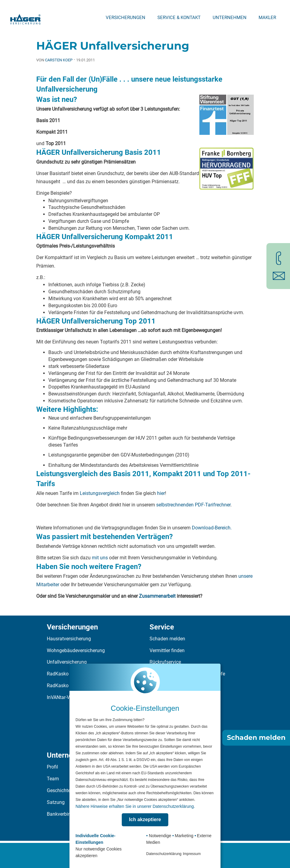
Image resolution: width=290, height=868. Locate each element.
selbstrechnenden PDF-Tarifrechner (193, 505)
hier (161, 493)
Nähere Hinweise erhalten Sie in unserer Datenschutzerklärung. (135, 806)
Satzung (56, 802)
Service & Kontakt (179, 18)
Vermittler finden (167, 650)
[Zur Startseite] (25, 18)
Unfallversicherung (67, 662)
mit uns (100, 558)
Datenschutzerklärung (164, 854)
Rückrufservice (165, 662)
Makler (267, 18)
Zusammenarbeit (157, 596)
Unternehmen (230, 18)
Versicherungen (126, 18)
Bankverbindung (64, 814)
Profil (52, 767)
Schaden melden (167, 639)
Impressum (192, 854)
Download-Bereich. (212, 528)
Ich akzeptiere (145, 819)
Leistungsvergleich (100, 493)
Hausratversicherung (69, 639)
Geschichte (59, 790)
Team (53, 779)
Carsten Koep (59, 60)
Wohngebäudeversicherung (76, 650)
